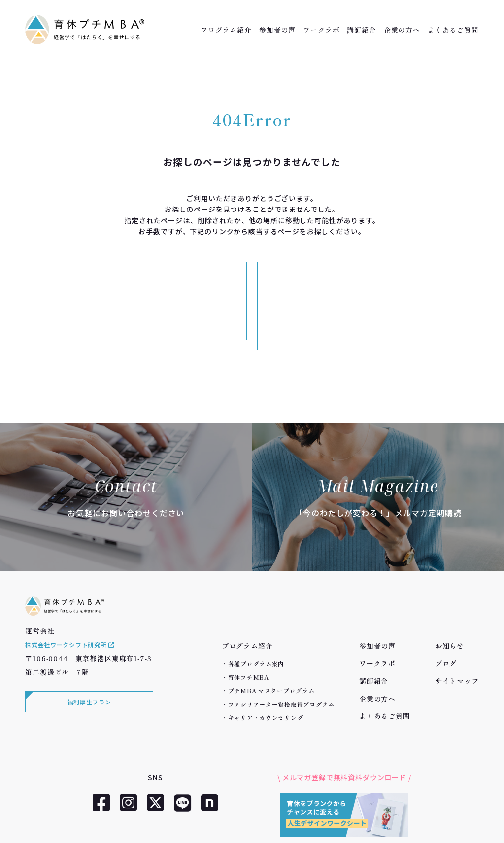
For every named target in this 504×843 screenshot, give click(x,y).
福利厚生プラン (87, 661)
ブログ (446, 605)
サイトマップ (457, 623)
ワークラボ (321, 30)
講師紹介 (361, 30)
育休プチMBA (249, 619)
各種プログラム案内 (256, 606)
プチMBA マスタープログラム (271, 632)
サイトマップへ (319, 277)
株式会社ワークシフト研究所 (77, 601)
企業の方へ (402, 30)
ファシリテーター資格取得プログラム (281, 646)
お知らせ (450, 588)
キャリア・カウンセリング (266, 659)
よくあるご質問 (453, 30)
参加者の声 (277, 30)
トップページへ (186, 277)
